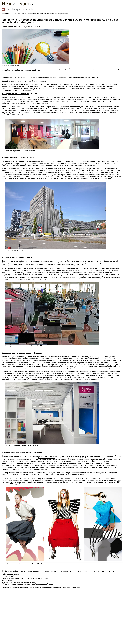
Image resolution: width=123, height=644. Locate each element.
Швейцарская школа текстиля (15, 94)
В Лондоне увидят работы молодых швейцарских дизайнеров (27, 584)
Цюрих (27, 27)
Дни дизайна (7, 580)
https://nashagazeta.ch (59, 14)
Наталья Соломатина (46, 458)
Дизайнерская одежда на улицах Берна (18, 582)
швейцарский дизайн (10, 575)
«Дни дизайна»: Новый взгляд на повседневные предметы (26, 578)
